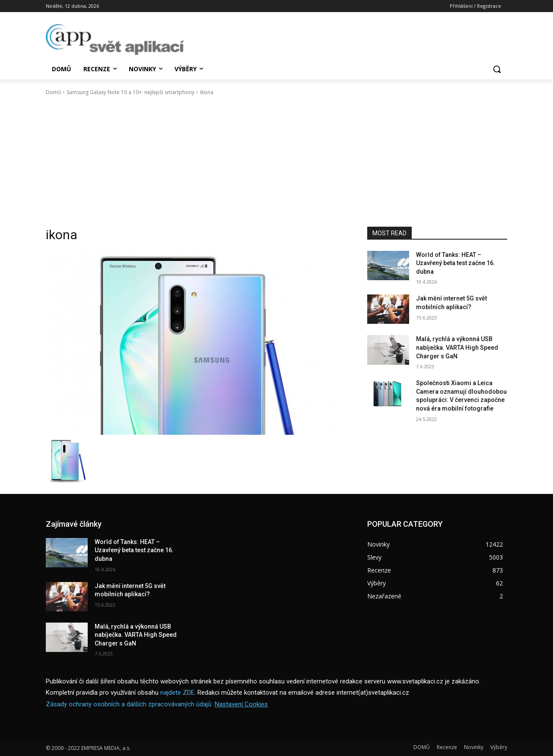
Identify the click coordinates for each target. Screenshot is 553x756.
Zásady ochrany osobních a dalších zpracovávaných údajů (129, 704)
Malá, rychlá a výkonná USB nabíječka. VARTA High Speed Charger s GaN (457, 347)
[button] (497, 69)
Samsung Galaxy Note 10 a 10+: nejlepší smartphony (130, 92)
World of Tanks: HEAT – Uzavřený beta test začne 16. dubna (456, 263)
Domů (53, 92)
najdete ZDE (177, 693)
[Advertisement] (276, 161)
